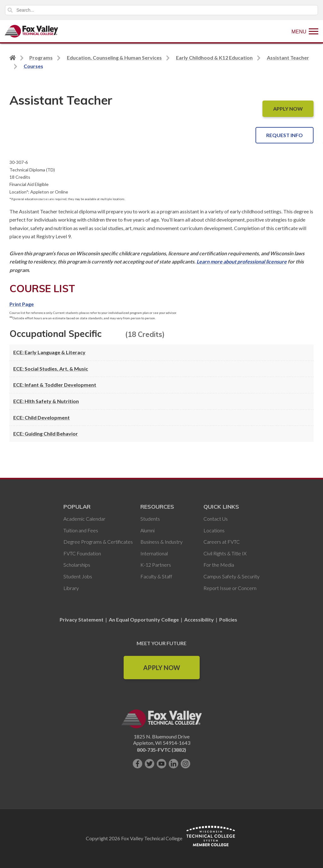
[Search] (161, 10)
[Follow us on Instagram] (185, 764)
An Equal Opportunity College (144, 619)
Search (10, 10)
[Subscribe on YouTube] (161, 764)
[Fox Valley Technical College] (32, 31)
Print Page (22, 304)
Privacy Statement (82, 619)
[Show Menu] (305, 31)
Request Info (285, 135)
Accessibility (199, 619)
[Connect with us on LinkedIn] (173, 764)
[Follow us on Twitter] (150, 764)
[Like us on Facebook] (138, 764)
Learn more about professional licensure (242, 261)
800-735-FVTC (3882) (161, 750)
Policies (228, 619)
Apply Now (162, 668)
